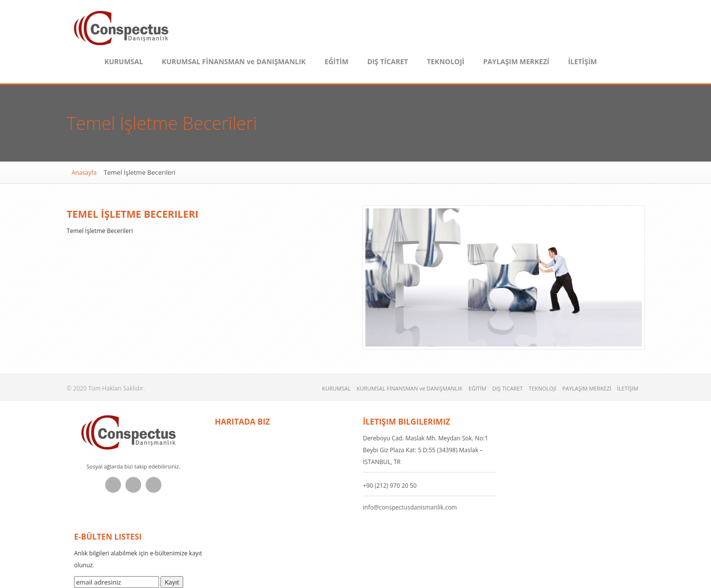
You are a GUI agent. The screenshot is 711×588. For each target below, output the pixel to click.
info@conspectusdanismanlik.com (410, 507)
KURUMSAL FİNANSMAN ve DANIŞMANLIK (234, 61)
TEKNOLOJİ (445, 61)
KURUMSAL (123, 61)
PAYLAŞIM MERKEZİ (516, 61)
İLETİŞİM (582, 61)
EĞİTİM (336, 61)
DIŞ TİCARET (388, 61)
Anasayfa (84, 173)
